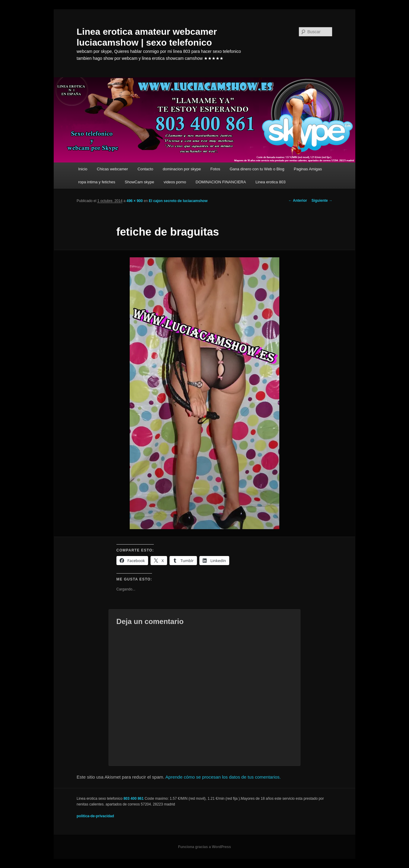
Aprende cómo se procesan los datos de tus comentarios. (223, 777)
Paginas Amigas (308, 169)
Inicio (83, 169)
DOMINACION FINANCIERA (221, 182)
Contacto (145, 169)
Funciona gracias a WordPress (204, 847)
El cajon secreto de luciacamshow (178, 201)
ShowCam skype (140, 182)
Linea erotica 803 (271, 182)
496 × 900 (135, 201)
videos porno (175, 182)
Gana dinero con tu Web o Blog (257, 169)
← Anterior (298, 201)
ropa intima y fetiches (97, 182)
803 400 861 (133, 799)
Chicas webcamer (112, 169)
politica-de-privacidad (95, 816)
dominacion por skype (182, 169)
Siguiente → (322, 201)
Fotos (215, 169)
